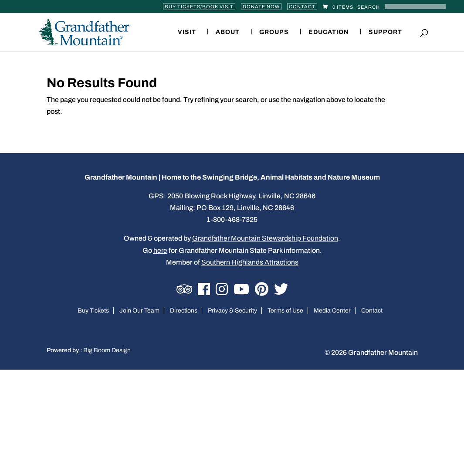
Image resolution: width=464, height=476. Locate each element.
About (228, 32)
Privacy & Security (232, 311)
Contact (302, 7)
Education (329, 32)
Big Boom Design (107, 350)
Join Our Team (139, 311)
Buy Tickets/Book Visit (199, 7)
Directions (184, 311)
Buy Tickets (93, 311)
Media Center (332, 311)
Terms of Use (285, 311)
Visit (187, 32)
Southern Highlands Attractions (250, 262)
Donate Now (261, 7)
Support (385, 32)
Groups (274, 32)
